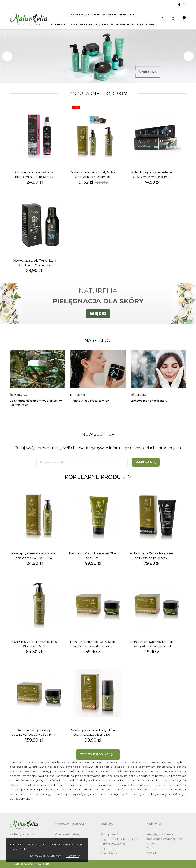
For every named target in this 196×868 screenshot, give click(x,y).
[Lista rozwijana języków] (173, 20)
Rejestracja (108, 849)
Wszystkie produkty (97, 755)
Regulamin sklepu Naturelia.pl (119, 839)
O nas (150, 24)
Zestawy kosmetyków (118, 24)
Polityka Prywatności (113, 844)
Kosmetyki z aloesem (85, 14)
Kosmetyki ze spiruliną (119, 14)
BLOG (141, 24)
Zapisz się (146, 462)
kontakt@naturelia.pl (23, 834)
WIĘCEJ (98, 314)
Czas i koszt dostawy (68, 834)
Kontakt (151, 853)
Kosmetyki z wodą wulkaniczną (75, 24)
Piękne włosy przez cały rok (90, 401)
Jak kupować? (109, 834)
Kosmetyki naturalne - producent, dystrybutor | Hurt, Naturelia (164, 839)
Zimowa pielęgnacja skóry (149, 401)
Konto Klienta (109, 853)
